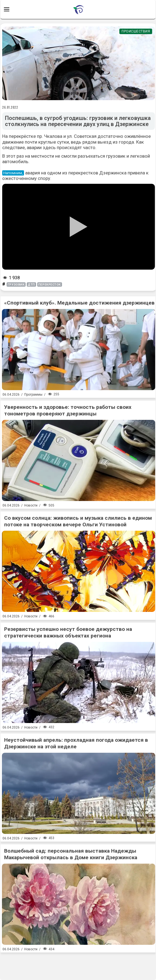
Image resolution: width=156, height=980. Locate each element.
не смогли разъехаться (80, 156)
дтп (31, 285)
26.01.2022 (10, 107)
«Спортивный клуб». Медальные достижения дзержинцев (79, 303)
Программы (33, 395)
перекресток (50, 285)
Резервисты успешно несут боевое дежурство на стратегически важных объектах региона (68, 632)
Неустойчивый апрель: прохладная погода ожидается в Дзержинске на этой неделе (76, 743)
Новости (31, 505)
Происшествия (136, 31)
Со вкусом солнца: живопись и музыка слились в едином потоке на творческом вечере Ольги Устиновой (78, 521)
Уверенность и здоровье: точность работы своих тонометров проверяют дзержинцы (68, 410)
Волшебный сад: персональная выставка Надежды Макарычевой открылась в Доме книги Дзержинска (71, 854)
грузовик (16, 285)
